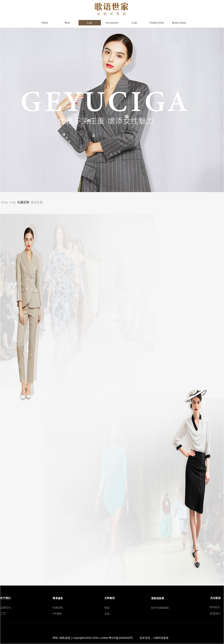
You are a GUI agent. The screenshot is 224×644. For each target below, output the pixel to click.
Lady (13, 202)
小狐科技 (158, 638)
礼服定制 (23, 202)
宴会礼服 (37, 202)
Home (5, 202)
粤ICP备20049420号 (121, 638)
